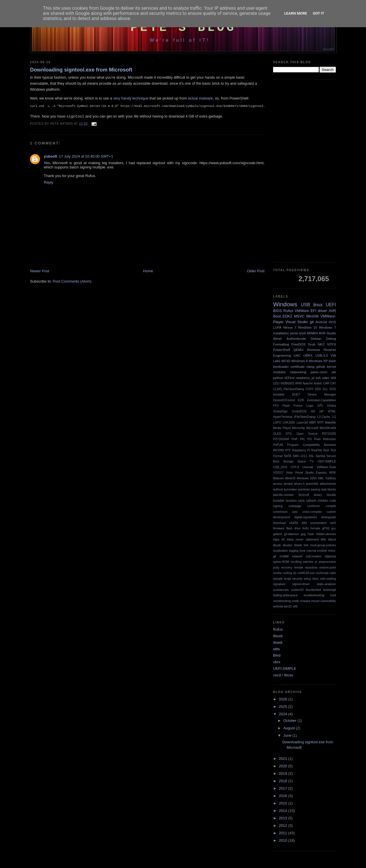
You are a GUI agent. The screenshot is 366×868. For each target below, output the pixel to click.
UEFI (331, 305)
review (277, 573)
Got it (319, 13)
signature (279, 584)
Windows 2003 (307, 478)
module (322, 551)
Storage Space (295, 461)
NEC (321, 344)
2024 (284, 714)
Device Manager (322, 395)
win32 (288, 606)
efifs (304, 523)
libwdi (298, 545)
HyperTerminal (283, 417)
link (306, 545)
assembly (312, 484)
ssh (318, 378)
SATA (288, 456)
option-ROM (281, 562)
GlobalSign (280, 411)
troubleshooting (314, 595)
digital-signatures (306, 517)
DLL (325, 389)
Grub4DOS (299, 411)
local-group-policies (323, 545)
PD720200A (281, 439)
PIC (302, 439)
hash (311, 534)
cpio (295, 512)
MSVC (299, 316)
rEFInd (290, 378)
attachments (328, 484)
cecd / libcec (283, 675)
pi (316, 562)
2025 (284, 707)
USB (305, 305)
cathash (311, 501)
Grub (312, 344)
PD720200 (329, 434)
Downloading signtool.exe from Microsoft (81, 70)
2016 (284, 796)
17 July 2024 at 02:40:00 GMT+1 (86, 157)
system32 (297, 590)
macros (311, 551)
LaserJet (302, 423)
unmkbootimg (282, 601)
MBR (313, 423)
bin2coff (304, 495)
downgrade (329, 517)
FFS (276, 406)
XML (321, 478)
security (297, 579)
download (280, 523)
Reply (48, 183)
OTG (289, 434)
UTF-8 (295, 467)
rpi (295, 573)
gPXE (326, 528)
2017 (284, 788)
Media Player (282, 428)
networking (298, 372)
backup (316, 489)
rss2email (322, 573)
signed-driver (301, 584)
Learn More (296, 13)
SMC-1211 (300, 456)
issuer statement (307, 540)
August (290, 728)
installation (281, 333)
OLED (277, 434)
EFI (313, 311)
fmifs (306, 528)
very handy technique (131, 98)
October (291, 721)
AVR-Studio (327, 333)
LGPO (277, 423)
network (297, 556)
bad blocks (329, 489)
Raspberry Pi (301, 450)
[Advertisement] (305, 171)
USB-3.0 (322, 355)
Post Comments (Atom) (72, 282)
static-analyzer (326, 584)
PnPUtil (278, 445)
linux (318, 305)
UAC (297, 355)
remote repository (306, 568)
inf (283, 540)
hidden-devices (326, 534)
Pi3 (310, 439)
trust (333, 595)
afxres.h (299, 484)
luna (303, 551)
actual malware (200, 98)
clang (311, 367)
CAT (333, 383)
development (282, 517)
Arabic (318, 383)
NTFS (332, 344)
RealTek (317, 450)
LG (334, 417)
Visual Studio (297, 322)
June (288, 735)
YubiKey (331, 478)
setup (307, 579)
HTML (332, 411)
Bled (277, 655)
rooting (287, 573)
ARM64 (312, 333)
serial (294, 333)
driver (322, 311)
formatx (316, 528)
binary (318, 495)
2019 (284, 773)
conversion (280, 512)
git (312, 322)
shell (302, 333)
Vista (289, 473)
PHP (294, 439)
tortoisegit (330, 590)
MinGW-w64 (328, 428)
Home (148, 272)
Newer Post (40, 272)
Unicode (308, 467)
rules (333, 573)
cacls (301, 501)
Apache (308, 383)
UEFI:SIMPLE (327, 461)
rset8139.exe (306, 573)
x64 (333, 378)
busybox (291, 501)
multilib (284, 556)
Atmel (277, 338)
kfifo (324, 540)
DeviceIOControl (284, 400)
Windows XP (318, 361)
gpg (303, 534)
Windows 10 (308, 327)
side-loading (328, 579)
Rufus (288, 311)
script (288, 579)
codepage (295, 506)
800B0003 (287, 383)
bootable (279, 501)
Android (321, 322)
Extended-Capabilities (322, 400)
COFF (309, 389)
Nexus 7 (290, 327)
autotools (304, 489)
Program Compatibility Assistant (312, 445)
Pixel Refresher (325, 439)
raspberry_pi (305, 378)
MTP (321, 423)
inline (290, 540)
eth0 (333, 523)
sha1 (316, 579)
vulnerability (328, 601)
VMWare (302, 311)
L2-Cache (324, 417)
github (321, 367)
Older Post (256, 272)
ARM (298, 383)
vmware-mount (310, 601)
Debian (316, 338)
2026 (284, 699)
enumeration (319, 523)
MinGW (312, 316)
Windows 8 (300, 361)
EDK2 (287, 316)
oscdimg (296, 562)
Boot (277, 316)
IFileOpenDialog (305, 417)
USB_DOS (280, 467)
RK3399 (279, 450)
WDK (333, 473)
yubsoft (50, 157)
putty (276, 568)
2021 (284, 759)
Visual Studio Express (311, 473)
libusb (277, 545)
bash (332, 361)
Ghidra (332, 406)
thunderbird (314, 590)
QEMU (298, 350)
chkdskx (323, 501)
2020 (284, 766)
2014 (284, 811)
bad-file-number (284, 495)
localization (280, 551)
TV (312, 461)
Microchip (299, 428)
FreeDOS (298, 344)
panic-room (319, 372)
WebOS (290, 478)
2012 (284, 826)
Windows (285, 304)
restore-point (328, 568)
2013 (284, 818)
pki (334, 372)
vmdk (295, 601)
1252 (276, 383)
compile (331, 506)
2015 (284, 803)
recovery (287, 568)
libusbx (288, 545)
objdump (330, 556)
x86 (295, 606)
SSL (311, 456)
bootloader (281, 367)
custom (331, 512)
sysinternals (281, 590)
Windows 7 (327, 327)
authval (278, 489)
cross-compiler (312, 512)
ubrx (277, 662)
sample (278, 579)
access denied (283, 484)
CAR (326, 383)
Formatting (281, 344)
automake (290, 489)
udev (326, 378)
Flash (286, 406)
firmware (279, 528)
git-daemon (291, 534)
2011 (284, 833)
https (276, 540)
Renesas (313, 350)
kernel (331, 367)
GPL (320, 406)
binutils (331, 495)
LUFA (277, 327)
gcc (334, 528)
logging (294, 551)
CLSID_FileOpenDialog (289, 389)
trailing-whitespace (285, 595)
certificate (298, 367)
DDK (318, 389)
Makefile (330, 423)
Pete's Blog (183, 28)
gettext (278, 534)
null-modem (313, 556)
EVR (301, 400)
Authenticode (296, 338)
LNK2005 (289, 423)
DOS (332, 322)
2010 (284, 840)
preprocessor (327, 562)
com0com (314, 506)
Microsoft (312, 428)
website (278, 606)
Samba (320, 456)
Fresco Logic (304, 406)
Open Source (307, 434)
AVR (332, 311)
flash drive (294, 528)
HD (313, 411)
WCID (286, 361)
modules (279, 372)
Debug (331, 338)
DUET (296, 395)
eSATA (294, 523)
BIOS (278, 311)
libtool (332, 540)
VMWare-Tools (326, 467)
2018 (284, 781)
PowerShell (282, 350)
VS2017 (278, 473)
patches (308, 562)
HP (321, 411)
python (278, 378)
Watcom (279, 478)
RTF (288, 450)
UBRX (308, 355)
